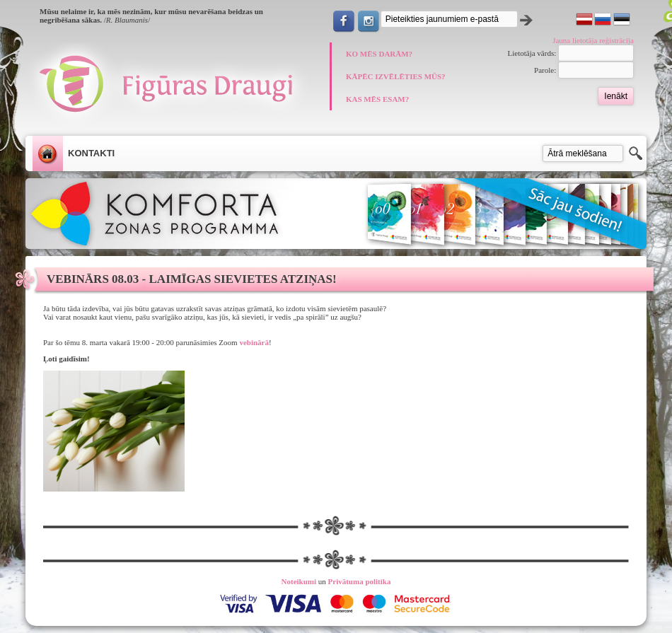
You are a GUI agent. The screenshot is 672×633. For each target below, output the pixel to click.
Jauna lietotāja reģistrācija (593, 40)
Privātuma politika (360, 581)
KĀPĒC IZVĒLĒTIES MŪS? (396, 76)
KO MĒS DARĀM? (379, 54)
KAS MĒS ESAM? (377, 99)
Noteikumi (299, 581)
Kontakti (91, 153)
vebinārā (254, 342)
